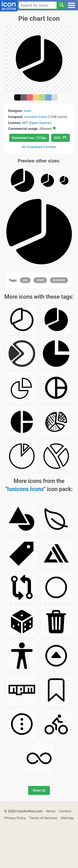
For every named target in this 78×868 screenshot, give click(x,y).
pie (25, 280)
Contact (65, 811)
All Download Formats (39, 147)
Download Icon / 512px (29, 138)
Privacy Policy (15, 818)
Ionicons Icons (36, 117)
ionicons (59, 280)
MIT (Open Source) (37, 123)
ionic (28, 111)
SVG (60, 138)
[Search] (61, 5)
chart (40, 280)
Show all (39, 790)
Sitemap (67, 818)
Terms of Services (43, 818)
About (51, 811)
